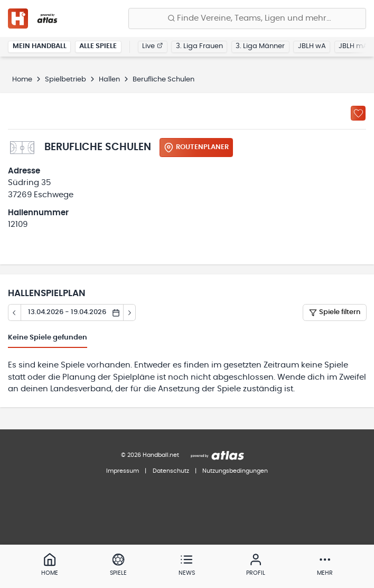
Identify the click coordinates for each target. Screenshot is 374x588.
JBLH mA (353, 46)
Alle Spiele (98, 46)
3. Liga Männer (260, 46)
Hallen (109, 80)
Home (22, 80)
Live (152, 46)
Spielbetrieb (66, 80)
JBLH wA (312, 46)
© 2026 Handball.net (150, 455)
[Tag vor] (130, 313)
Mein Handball (40, 46)
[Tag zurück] (14, 313)
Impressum (123, 471)
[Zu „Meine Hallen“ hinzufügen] (358, 113)
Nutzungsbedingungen (235, 471)
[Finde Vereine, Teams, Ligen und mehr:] (247, 19)
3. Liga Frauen (199, 46)
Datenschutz (171, 471)
